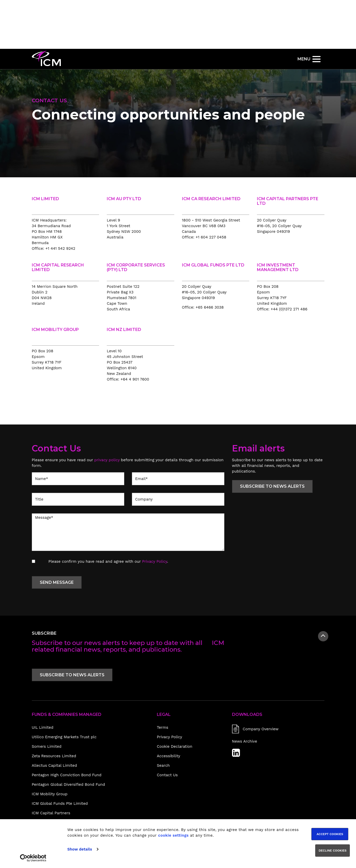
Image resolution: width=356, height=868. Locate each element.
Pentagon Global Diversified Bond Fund (69, 784)
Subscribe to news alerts (272, 486)
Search (163, 765)
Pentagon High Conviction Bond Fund (67, 775)
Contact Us (167, 775)
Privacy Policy (155, 561)
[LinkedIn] (236, 755)
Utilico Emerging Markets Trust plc (64, 737)
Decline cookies (333, 851)
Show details (80, 849)
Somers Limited (47, 746)
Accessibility (169, 756)
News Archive (245, 741)
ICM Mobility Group (50, 794)
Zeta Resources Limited (54, 756)
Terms (162, 727)
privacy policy (107, 460)
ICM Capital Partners (51, 813)
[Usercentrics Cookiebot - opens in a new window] (33, 858)
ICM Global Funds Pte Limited (60, 804)
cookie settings (173, 835)
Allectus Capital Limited (54, 765)
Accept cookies (330, 834)
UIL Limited (43, 727)
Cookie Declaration (175, 746)
